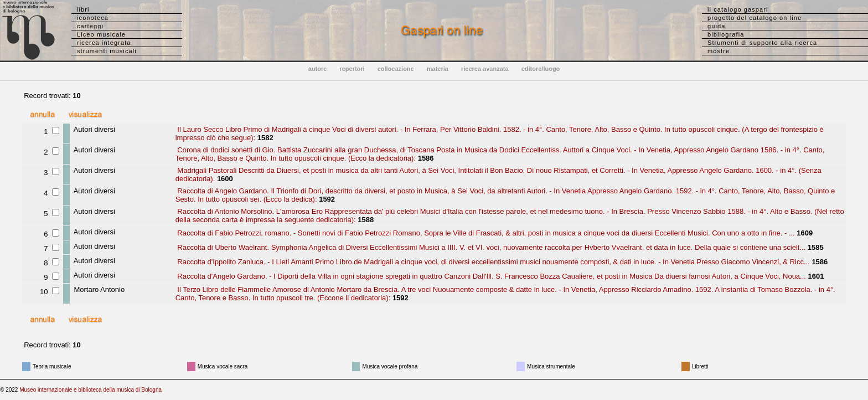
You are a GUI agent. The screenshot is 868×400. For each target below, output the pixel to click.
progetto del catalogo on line (755, 18)
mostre (719, 51)
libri (83, 9)
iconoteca (93, 18)
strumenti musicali (107, 51)
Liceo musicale (101, 34)
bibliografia (726, 34)
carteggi (90, 26)
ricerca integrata (104, 43)
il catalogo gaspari (738, 9)
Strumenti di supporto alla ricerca (762, 43)
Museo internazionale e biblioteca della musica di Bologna (91, 390)
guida (716, 26)
